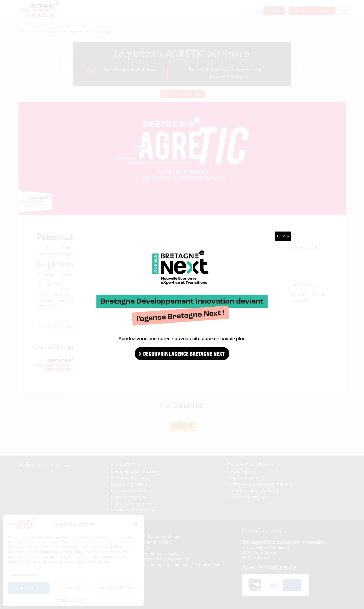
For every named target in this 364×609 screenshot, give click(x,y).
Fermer (283, 236)
